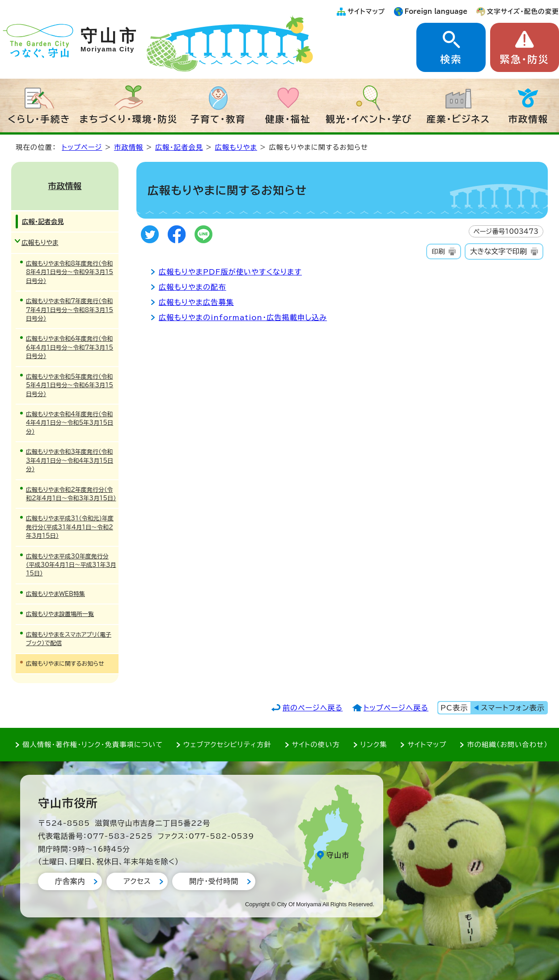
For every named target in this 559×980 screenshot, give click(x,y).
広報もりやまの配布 (193, 287)
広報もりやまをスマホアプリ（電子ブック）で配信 (69, 639)
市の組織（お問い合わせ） (507, 745)
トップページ (82, 147)
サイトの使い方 (316, 745)
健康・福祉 (288, 119)
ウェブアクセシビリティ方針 (227, 745)
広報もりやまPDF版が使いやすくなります (230, 272)
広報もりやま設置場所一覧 (60, 614)
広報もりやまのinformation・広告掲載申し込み (243, 317)
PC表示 (454, 708)
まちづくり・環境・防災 (129, 119)
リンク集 (374, 745)
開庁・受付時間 (214, 881)
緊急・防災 (525, 59)
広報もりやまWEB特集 (55, 594)
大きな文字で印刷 (498, 251)
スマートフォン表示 (513, 708)
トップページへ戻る (396, 708)
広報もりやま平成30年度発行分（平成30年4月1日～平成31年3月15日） (71, 565)
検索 (451, 59)
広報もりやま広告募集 (196, 302)
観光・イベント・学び (369, 119)
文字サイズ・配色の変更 (523, 11)
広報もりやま (236, 147)
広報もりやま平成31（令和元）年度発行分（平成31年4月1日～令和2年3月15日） (70, 527)
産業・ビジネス (459, 119)
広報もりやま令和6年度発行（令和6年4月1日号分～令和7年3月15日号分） (70, 347)
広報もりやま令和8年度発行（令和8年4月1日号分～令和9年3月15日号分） (70, 272)
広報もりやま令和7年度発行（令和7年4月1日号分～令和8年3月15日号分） (70, 310)
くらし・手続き (39, 119)
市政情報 (528, 119)
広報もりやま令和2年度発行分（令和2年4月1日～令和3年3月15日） (71, 494)
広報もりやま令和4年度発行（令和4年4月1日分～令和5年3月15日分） (70, 423)
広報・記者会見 (179, 147)
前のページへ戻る (313, 708)
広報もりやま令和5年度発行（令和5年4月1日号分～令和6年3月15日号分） (70, 385)
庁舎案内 (70, 881)
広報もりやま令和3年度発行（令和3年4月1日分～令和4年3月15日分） (70, 460)
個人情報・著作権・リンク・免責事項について (93, 745)
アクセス (137, 881)
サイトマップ (366, 11)
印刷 (438, 251)
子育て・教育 (218, 119)
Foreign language (436, 11)
